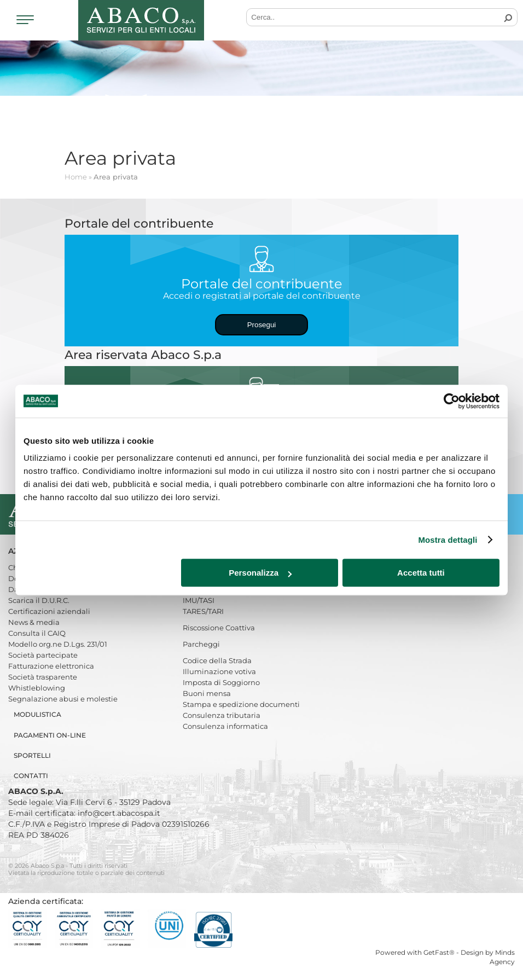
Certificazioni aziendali (49, 611)
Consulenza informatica (225, 726)
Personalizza (260, 573)
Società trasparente (43, 677)
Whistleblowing (37, 688)
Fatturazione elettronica (51, 666)
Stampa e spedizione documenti (241, 704)
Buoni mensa (207, 693)
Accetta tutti (421, 573)
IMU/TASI (199, 600)
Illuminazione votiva (219, 671)
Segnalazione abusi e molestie (63, 699)
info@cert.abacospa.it (119, 813)
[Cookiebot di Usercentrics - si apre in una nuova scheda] (452, 401)
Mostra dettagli (448, 540)
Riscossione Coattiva (219, 628)
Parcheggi (201, 644)
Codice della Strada (217, 660)
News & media (34, 622)
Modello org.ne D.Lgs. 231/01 (58, 644)
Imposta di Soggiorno (221, 682)
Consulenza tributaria (222, 715)
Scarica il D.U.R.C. (39, 600)
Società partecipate (43, 655)
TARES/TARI (203, 611)
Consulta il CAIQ (37, 633)
